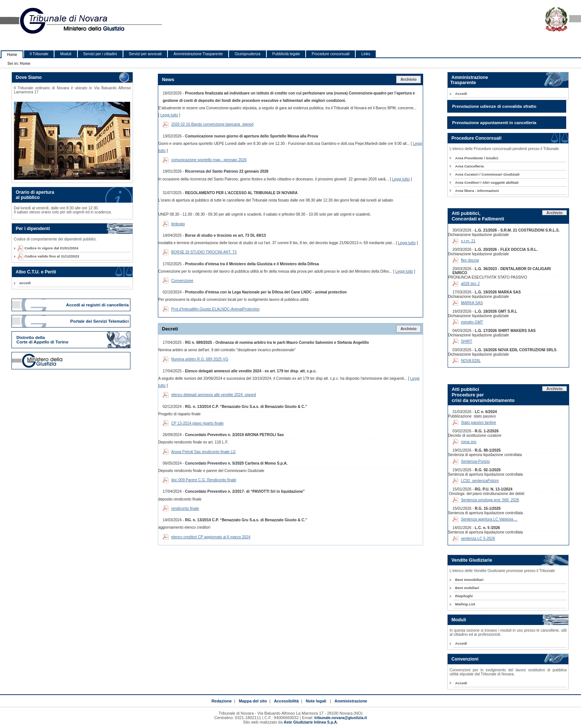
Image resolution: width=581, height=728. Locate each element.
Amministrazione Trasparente (198, 54)
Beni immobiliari (469, 580)
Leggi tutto (169, 115)
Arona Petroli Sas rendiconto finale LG (203, 452)
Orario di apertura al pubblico (33, 195)
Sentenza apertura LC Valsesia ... (489, 519)
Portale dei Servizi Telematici (100, 321)
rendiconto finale (185, 508)
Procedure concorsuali (331, 54)
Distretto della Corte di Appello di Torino (42, 340)
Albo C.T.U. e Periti (36, 272)
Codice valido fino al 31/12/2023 (49, 256)
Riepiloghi (464, 596)
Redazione (222, 701)
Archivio (409, 79)
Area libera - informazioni (477, 191)
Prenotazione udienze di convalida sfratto (494, 106)
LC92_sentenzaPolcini (480, 481)
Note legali (316, 701)
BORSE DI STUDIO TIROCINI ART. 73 (204, 252)
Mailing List (465, 604)
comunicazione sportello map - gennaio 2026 (209, 160)
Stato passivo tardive (479, 423)
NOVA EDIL (471, 361)
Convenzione (182, 281)
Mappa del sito (253, 701)
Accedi (461, 94)
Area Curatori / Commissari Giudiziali (487, 174)
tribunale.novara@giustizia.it (341, 718)
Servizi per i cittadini (100, 54)
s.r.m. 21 (468, 241)
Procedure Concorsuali (476, 138)
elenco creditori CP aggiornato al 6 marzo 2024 (211, 537)
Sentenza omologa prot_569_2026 (490, 500)
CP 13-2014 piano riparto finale (197, 423)
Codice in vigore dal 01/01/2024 (49, 248)
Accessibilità (286, 701)
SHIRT (467, 341)
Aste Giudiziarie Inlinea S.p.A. (311, 722)
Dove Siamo (29, 77)
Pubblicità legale (286, 54)
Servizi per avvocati (145, 54)
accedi (25, 283)
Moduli (66, 54)
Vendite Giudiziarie (472, 560)
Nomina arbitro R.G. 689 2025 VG (200, 359)
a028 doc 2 (470, 284)
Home (12, 55)
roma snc (469, 442)
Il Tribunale (39, 54)
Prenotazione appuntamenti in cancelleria (494, 123)
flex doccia (470, 260)
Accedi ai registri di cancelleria (98, 305)
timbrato (178, 224)
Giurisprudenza (247, 54)
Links (366, 54)
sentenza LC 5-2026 (478, 538)
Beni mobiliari (467, 588)
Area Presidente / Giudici (477, 158)
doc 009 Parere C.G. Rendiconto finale (204, 480)
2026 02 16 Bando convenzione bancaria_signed (212, 124)
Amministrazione (351, 701)
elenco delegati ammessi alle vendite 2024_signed (214, 395)
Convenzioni (465, 659)
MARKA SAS (472, 303)
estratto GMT (472, 322)
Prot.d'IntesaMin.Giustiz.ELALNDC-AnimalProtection (215, 309)
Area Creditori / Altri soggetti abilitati (487, 182)
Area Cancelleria (469, 166)
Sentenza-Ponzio (475, 461)
